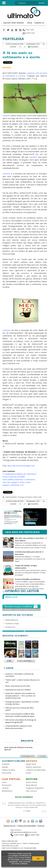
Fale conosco (31, 791)
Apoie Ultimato (24, 797)
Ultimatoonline (13, 761)
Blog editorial (31, 785)
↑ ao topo (42, 756)
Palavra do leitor (9, 770)
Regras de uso (10, 826)
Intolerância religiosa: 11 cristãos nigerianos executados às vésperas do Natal (30, 556)
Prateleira (6, 764)
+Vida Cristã (37, 497)
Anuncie (41, 826)
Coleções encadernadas (36, 770)
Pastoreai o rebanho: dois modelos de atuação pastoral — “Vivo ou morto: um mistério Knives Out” (20, 696)
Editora (32, 779)
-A (25, 47)
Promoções (7, 785)
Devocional (6, 773)
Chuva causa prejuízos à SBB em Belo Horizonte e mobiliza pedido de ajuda (20, 715)
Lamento (7, 115)
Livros (4, 782)
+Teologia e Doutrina (25, 497)
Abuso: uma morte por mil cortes (18, 686)
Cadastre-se (39, 23)
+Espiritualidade (11, 497)
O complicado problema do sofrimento (19, 474)
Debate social (11, 597)
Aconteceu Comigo (12, 623)
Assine (9, 661)
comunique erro (28, 756)
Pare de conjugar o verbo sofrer (17, 482)
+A (20, 47)
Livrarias (5, 788)
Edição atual (31, 764)
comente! (13, 47)
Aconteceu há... (11, 627)
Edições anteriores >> (25, 661)
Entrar (30, 23)
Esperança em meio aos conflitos (18, 690)
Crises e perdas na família (14, 477)
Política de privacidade (27, 826)
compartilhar (33, 47)
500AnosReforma (12, 620)
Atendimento (7, 791)
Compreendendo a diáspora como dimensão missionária (19, 727)
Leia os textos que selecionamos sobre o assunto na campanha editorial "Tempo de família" (31, 570)
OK (38, 859)
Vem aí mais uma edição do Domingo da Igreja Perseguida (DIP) (21, 721)
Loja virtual (11, 779)
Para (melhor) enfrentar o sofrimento (19, 479)
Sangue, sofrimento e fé (13, 485)
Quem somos (32, 782)
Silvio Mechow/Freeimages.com (21, 466)
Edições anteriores (34, 767)
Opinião (5, 767)
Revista (31, 761)
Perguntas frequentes (35, 788)
